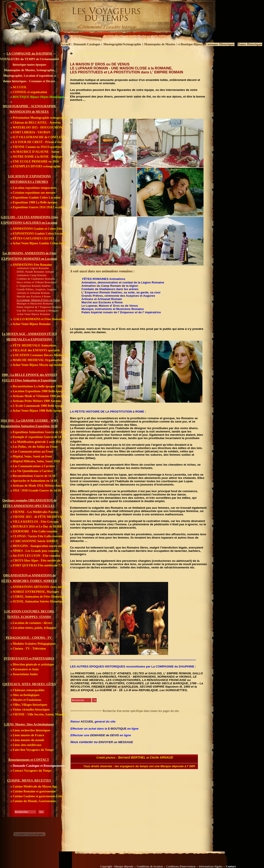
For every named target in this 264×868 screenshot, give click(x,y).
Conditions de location (150, 866)
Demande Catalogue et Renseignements (37, 766)
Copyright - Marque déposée (117, 866)
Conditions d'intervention (181, 866)
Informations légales (211, 866)
